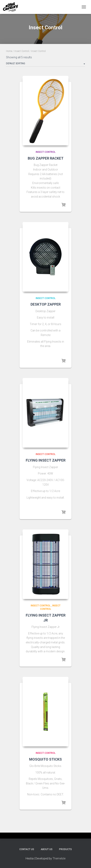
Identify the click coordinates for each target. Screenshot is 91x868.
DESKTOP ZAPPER (46, 304)
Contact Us (27, 849)
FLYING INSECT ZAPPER (46, 460)
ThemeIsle (59, 858)
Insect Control (22, 51)
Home (9, 51)
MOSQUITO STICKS (45, 759)
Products (65, 849)
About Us (47, 849)
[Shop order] (45, 64)
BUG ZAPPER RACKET (46, 158)
